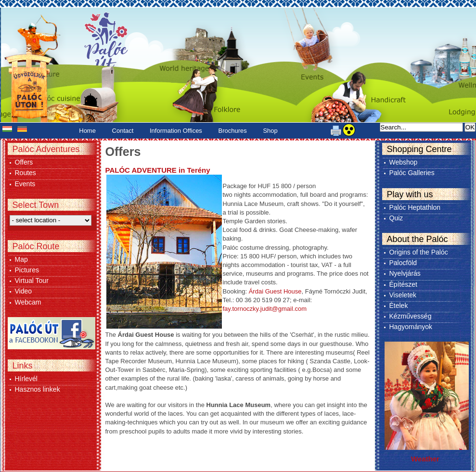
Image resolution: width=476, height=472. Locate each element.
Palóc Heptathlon (415, 207)
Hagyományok (411, 327)
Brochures (233, 131)
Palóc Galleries (412, 173)
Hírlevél (26, 379)
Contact (123, 131)
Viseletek (403, 295)
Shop (270, 131)
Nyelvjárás (405, 273)
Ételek (399, 306)
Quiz (396, 218)
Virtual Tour (32, 281)
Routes (26, 173)
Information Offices (176, 131)
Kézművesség (411, 316)
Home (87, 131)
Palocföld (403, 263)
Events (25, 184)
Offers (24, 162)
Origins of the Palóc (419, 252)
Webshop (404, 162)
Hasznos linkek (38, 389)
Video (24, 291)
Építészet (403, 284)
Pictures (27, 270)
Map (21, 259)
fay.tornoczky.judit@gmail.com (265, 309)
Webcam (28, 302)
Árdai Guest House (275, 291)
